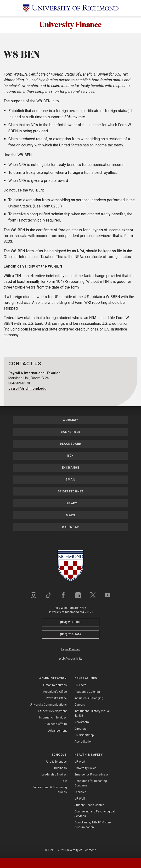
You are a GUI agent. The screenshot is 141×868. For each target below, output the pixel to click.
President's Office (55, 692)
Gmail (70, 480)
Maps (70, 516)
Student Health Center (89, 806)
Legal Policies (70, 650)
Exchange (71, 468)
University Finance (70, 25)
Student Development (53, 712)
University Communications (48, 705)
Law (64, 781)
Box (70, 456)
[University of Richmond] (71, 8)
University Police (85, 769)
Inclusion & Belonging (89, 699)
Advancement (57, 731)
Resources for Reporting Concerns (91, 784)
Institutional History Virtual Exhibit (92, 714)
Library (70, 504)
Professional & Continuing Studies (50, 790)
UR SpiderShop (84, 736)
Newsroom (82, 723)
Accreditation (83, 742)
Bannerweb (70, 433)
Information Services (53, 718)
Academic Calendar (88, 692)
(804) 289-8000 (70, 623)
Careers (80, 705)
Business (60, 769)
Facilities (80, 793)
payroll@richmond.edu (27, 389)
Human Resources (54, 686)
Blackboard (70, 444)
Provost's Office (56, 699)
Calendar (70, 528)
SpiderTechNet (71, 492)
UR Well (80, 799)
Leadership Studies (54, 775)
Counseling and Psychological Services (95, 814)
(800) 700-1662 (70, 635)
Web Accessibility (71, 659)
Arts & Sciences (56, 762)
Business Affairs (56, 725)
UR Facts (80, 686)
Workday (70, 421)
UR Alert (80, 762)
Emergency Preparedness (92, 775)
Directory (80, 729)
